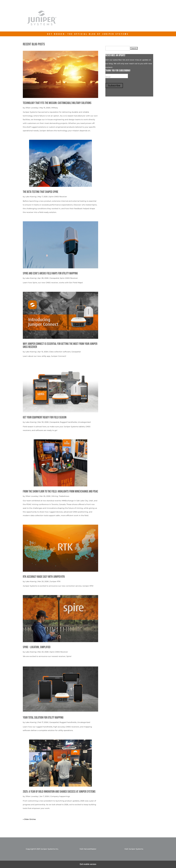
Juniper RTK (55, 581)
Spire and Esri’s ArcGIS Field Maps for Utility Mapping (50, 273)
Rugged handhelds (68, 422)
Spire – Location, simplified (37, 647)
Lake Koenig (31, 197)
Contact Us (135, 20)
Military (55, 108)
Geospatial (54, 278)
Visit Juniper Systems (134, 849)
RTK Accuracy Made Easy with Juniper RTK (44, 577)
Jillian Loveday (32, 108)
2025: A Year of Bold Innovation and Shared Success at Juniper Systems (59, 792)
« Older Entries (29, 819)
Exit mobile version (88, 864)
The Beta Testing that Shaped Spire (40, 192)
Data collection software (60, 352)
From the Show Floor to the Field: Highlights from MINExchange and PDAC (60, 492)
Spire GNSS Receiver (58, 197)
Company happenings (60, 796)
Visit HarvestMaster (88, 849)
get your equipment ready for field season (45, 417)
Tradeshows (64, 496)
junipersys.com (112, 20)
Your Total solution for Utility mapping (43, 718)
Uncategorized (84, 422)
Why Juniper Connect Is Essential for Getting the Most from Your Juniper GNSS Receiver (60, 345)
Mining (55, 496)
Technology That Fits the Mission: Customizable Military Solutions (57, 103)
